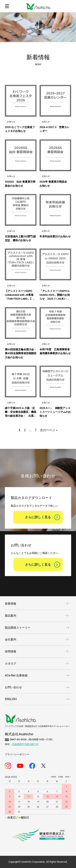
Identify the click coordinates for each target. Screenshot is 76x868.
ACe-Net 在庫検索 (16, 675)
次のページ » (49, 430)
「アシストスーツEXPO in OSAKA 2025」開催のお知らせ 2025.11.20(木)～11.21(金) (55, 295)
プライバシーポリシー (17, 754)
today (60, 777)
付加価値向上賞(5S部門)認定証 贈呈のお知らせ (20, 238)
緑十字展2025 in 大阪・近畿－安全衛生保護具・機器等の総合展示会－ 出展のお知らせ (20, 412)
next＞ (67, 777)
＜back (53, 777)
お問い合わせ (13, 687)
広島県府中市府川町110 (25, 744)
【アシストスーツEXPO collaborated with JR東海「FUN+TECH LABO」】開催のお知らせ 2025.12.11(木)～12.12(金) (21, 295)
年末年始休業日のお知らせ (55, 236)
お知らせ (11, 122)
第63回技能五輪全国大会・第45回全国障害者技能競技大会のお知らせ (21, 353)
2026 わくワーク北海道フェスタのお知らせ (20, 129)
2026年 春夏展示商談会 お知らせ (55, 184)
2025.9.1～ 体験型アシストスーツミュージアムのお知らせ (55, 412)
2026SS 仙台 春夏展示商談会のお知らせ (20, 184)
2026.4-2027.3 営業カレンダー (55, 129)
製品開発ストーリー (18, 628)
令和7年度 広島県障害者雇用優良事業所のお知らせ (55, 351)
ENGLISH (11, 699)
